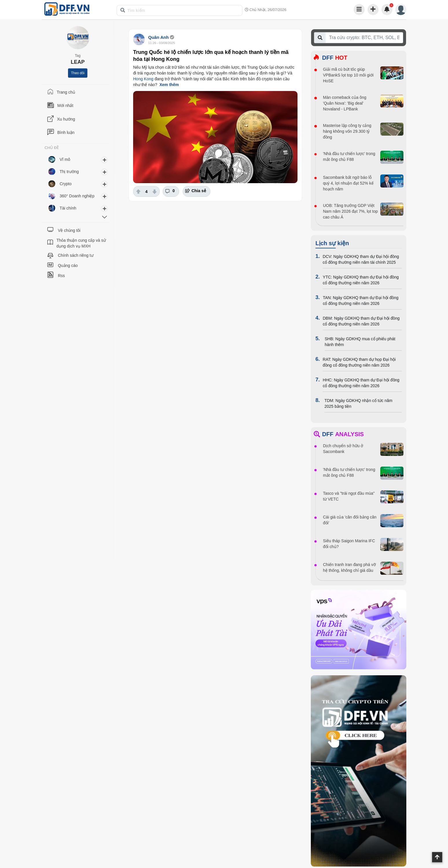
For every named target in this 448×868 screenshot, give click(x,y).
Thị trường (69, 172)
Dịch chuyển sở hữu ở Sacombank (343, 449)
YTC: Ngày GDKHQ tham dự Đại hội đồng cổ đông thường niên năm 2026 (361, 280)
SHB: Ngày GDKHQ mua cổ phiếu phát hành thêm (360, 342)
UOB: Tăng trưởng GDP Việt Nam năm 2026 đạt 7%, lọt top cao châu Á (350, 211)
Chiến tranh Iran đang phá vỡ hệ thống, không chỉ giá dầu (349, 567)
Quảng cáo (68, 265)
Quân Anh (158, 37)
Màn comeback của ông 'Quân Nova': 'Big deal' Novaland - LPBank (345, 103)
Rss (61, 276)
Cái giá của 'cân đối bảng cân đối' (350, 520)
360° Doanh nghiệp (77, 196)
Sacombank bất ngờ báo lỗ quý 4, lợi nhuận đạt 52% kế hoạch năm (348, 183)
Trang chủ (66, 92)
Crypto (66, 184)
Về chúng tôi (69, 230)
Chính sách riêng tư (76, 255)
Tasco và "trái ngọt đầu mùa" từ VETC (349, 496)
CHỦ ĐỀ (52, 148)
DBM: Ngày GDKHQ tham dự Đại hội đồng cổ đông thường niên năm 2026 (361, 321)
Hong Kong (143, 79)
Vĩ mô (65, 159)
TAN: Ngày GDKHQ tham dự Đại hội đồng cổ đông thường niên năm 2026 (360, 301)
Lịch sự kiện (332, 243)
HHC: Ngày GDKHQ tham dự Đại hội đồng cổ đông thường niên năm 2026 (361, 383)
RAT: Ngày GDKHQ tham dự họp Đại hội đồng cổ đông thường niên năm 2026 (359, 362)
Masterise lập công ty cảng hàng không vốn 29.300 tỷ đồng (347, 131)
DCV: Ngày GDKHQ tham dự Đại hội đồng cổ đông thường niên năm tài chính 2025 (361, 259)
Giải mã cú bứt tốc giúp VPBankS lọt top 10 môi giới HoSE (348, 75)
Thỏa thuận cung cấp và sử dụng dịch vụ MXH (81, 243)
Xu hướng (66, 119)
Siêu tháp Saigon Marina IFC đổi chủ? (349, 544)
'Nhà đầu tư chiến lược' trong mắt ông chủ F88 (349, 157)
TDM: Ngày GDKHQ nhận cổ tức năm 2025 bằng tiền (358, 403)
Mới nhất (65, 105)
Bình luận (66, 132)
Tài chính (68, 208)
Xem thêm (169, 85)
